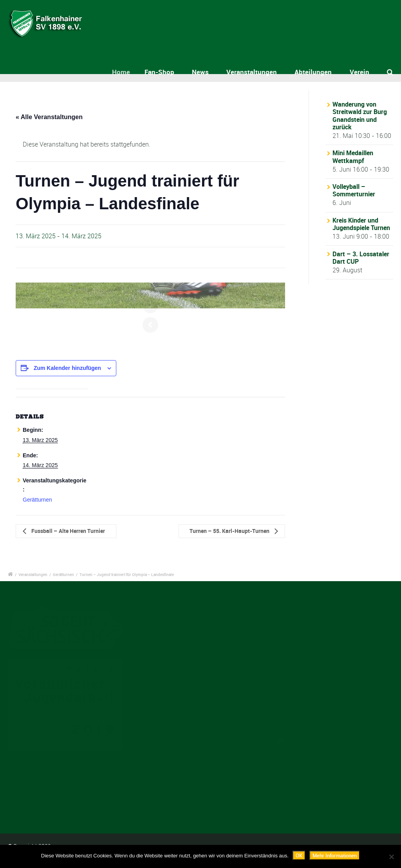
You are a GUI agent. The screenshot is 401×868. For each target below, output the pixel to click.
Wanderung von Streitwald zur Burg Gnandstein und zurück (360, 116)
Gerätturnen (37, 500)
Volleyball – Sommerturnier (354, 190)
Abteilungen (313, 72)
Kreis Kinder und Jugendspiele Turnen (361, 224)
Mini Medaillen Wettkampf (353, 157)
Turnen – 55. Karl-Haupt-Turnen (230, 531)
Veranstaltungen (252, 72)
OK (299, 855)
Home (130, 72)
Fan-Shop (165, 72)
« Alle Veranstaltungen (49, 117)
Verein (359, 72)
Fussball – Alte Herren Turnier (68, 531)
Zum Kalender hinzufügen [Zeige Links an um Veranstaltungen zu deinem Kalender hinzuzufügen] (67, 368)
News (201, 72)
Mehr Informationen (335, 855)
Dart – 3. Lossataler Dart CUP (361, 258)
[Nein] (391, 857)
